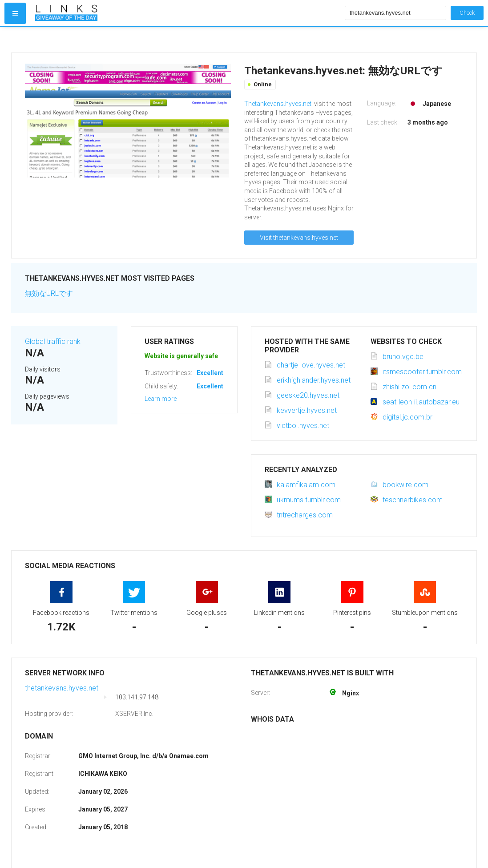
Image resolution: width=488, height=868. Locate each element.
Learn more (161, 399)
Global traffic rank (53, 341)
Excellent (210, 373)
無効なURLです (49, 293)
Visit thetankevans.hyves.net (299, 238)
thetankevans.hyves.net (62, 688)
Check (467, 13)
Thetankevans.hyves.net (278, 104)
